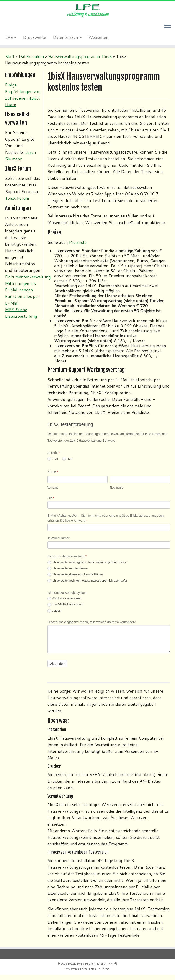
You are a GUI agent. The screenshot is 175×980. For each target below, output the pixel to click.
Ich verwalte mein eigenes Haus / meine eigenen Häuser (87, 569)
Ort (51, 505)
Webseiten (98, 44)
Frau (53, 466)
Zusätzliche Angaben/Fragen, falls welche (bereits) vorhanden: (92, 629)
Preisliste (78, 249)
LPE (11, 44)
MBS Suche (16, 317)
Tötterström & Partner (81, 969)
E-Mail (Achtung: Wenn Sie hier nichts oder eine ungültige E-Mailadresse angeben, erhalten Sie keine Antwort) (106, 525)
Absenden (57, 671)
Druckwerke (35, 44)
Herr (67, 466)
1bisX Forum (17, 205)
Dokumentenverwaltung (28, 284)
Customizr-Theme (98, 974)
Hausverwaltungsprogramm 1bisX (80, 63)
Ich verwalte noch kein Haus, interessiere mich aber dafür (87, 588)
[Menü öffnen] (167, 33)
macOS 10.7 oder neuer (65, 612)
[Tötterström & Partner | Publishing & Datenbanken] (87, 10)
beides (54, 618)
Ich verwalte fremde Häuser (68, 576)
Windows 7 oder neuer (64, 606)
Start (10, 63)
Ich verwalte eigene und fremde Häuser (76, 582)
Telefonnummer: (59, 545)
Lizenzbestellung (21, 323)
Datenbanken (67, 44)
